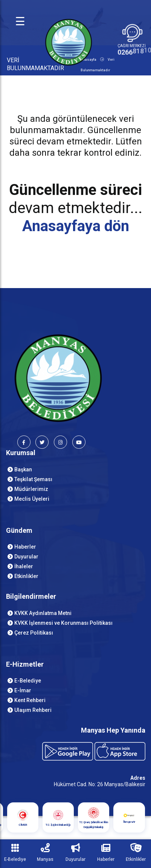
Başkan (23, 469)
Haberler (25, 547)
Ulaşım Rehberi (33, 710)
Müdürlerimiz (31, 489)
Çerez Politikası (34, 633)
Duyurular (26, 557)
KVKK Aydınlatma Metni (43, 613)
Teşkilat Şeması (33, 479)
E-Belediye (28, 681)
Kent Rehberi (30, 700)
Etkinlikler (26, 576)
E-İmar (23, 690)
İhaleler (24, 566)
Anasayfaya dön (76, 226)
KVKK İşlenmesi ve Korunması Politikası (63, 623)
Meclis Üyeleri (32, 499)
